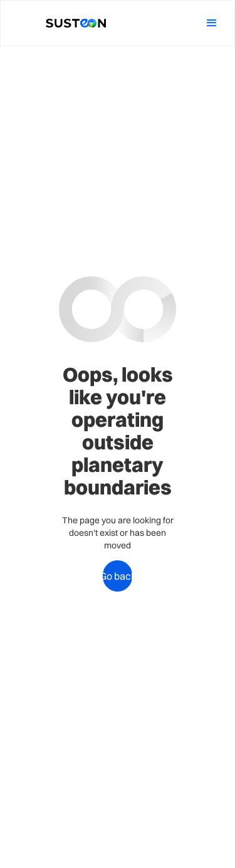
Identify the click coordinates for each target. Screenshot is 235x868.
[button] (212, 23)
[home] (72, 24)
